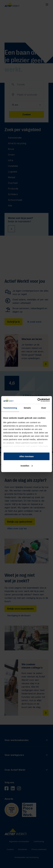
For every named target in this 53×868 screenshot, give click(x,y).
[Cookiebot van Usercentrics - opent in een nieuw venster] (38, 400)
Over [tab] (44, 408)
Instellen (27, 466)
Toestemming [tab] (10, 408)
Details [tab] (27, 408)
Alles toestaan (27, 456)
